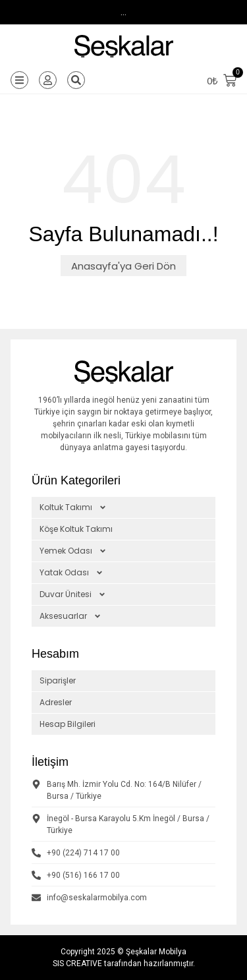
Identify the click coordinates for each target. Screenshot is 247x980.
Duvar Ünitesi (73, 594)
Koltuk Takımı (73, 507)
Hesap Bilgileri (68, 724)
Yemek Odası (73, 551)
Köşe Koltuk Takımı (76, 529)
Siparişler (58, 680)
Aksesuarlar (70, 616)
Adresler (56, 702)
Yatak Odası (71, 573)
